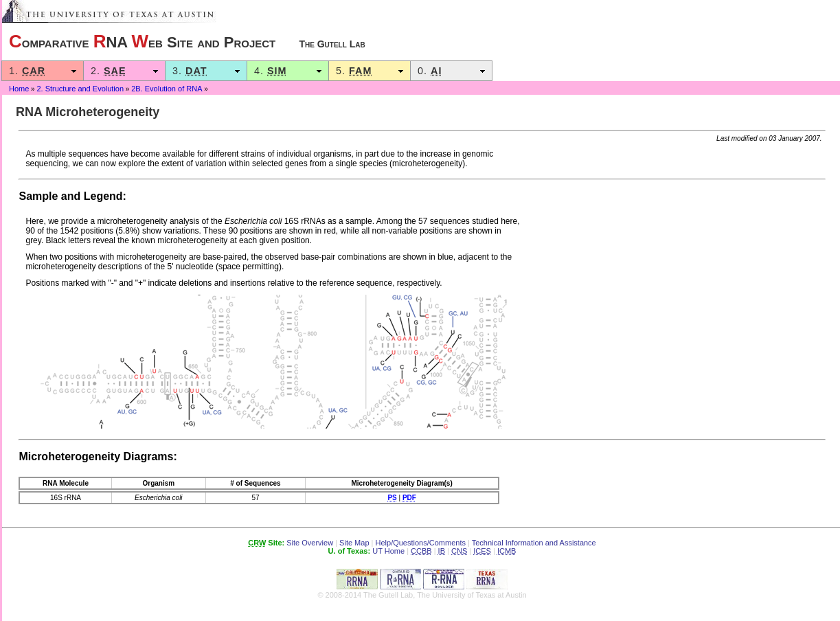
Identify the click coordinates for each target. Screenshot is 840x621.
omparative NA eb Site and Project (187, 41)
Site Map (354, 543)
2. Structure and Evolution (80, 89)
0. (451, 71)
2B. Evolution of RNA (167, 89)
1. (43, 71)
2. (124, 71)
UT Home (388, 551)
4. (288, 71)
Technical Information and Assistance (534, 543)
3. (206, 71)
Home (19, 89)
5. (370, 71)
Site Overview (310, 543)
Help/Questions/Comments (421, 543)
